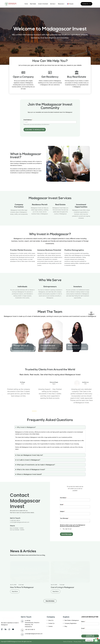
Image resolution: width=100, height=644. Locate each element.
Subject (63, 511)
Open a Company (23, 77)
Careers (50, 626)
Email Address (28, 120)
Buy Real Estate (77, 77)
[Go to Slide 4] (71, 357)
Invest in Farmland (43, 4)
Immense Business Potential (49, 250)
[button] (2, 395)
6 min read (21, 585)
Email (62, 505)
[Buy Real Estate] (77, 72)
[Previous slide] (11, 357)
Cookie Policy (87, 642)
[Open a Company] (23, 72)
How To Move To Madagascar (22, 587)
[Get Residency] (50, 72)
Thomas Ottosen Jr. (21, 345)
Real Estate (33, 4)
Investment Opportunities (81, 206)
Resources (61, 4)
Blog (66, 626)
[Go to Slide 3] (57, 357)
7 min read (62, 585)
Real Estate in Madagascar (72, 620)
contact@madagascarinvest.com (34, 634)
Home (26, 4)
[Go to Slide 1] (29, 357)
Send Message (66, 534)
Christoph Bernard (48, 345)
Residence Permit (40, 205)
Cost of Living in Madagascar (62, 587)
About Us (51, 620)
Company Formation (19, 206)
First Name (63, 498)
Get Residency (50, 77)
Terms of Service (68, 642)
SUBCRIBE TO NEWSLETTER (35, 130)
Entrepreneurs (50, 287)
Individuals (22, 287)
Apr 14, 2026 (13, 585)
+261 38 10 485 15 (30, 629)
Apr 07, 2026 (54, 585)
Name (83, 621)
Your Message (64, 518)
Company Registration (71, 623)
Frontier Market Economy (21, 250)
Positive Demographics (74, 250)
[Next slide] (89, 357)
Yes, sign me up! (67, 529)
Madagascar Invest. (16, 642)
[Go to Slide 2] (43, 357)
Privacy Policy (78, 642)
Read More (15, 591)
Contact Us (85, 4)
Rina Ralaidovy (74, 345)
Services (52, 4)
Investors (78, 287)
